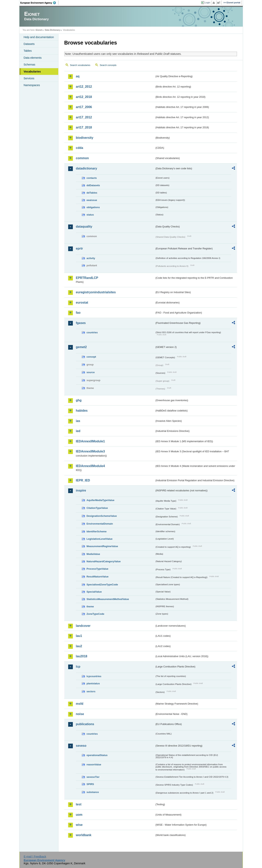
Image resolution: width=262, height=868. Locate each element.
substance (93, 792)
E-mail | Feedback (35, 857)
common (82, 158)
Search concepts (108, 65)
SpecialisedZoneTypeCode (102, 585)
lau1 (79, 636)
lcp (78, 667)
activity (91, 258)
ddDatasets (93, 185)
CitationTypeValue (97, 508)
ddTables (92, 193)
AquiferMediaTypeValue (101, 500)
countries (92, 332)
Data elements (33, 58)
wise (79, 825)
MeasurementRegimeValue (102, 546)
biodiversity (85, 138)
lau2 (79, 646)
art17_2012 (84, 117)
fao (78, 313)
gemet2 (81, 347)
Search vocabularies (80, 65)
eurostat (82, 303)
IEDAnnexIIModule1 (90, 441)
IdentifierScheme (97, 531)
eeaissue (92, 200)
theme (90, 606)
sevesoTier (93, 777)
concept (91, 357)
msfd (80, 704)
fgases (81, 323)
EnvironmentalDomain (100, 524)
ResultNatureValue (98, 577)
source (91, 372)
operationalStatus (97, 755)
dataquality (84, 227)
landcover (83, 626)
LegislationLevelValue (100, 539)
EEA (39, 3)
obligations (93, 207)
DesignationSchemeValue (102, 516)
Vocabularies (32, 72)
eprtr (79, 248)
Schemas (30, 65)
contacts (92, 178)
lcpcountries (94, 676)
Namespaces (32, 85)
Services (29, 78)
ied (78, 431)
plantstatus (93, 683)
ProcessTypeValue (97, 569)
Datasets (29, 44)
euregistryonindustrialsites (96, 292)
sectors (91, 691)
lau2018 (82, 656)
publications (85, 724)
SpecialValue (94, 592)
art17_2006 (84, 107)
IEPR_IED (83, 480)
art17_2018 (84, 127)
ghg (79, 400)
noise (80, 714)
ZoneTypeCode (95, 614)
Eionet (39, 30)
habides (82, 411)
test (79, 804)
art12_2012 (84, 87)
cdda (80, 148)
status (90, 215)
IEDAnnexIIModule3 (90, 451)
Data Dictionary (53, 30)
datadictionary (87, 168)
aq (78, 76)
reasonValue (94, 765)
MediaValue (93, 554)
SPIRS (90, 784)
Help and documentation (39, 37)
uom (79, 815)
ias (78, 421)
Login (207, 3)
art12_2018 (84, 97)
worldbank (84, 835)
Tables (28, 51)
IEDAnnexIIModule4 (90, 466)
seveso (81, 746)
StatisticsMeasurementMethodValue (108, 599)
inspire (81, 490)
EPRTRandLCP (87, 278)
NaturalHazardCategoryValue (104, 561)
